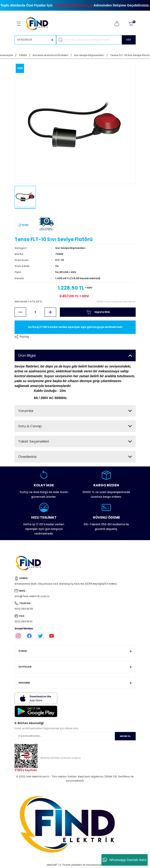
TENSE (59, 254)
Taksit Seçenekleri (34, 441)
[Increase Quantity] (50, 312)
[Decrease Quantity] (20, 312)
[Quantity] (35, 312)
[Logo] (39, 24)
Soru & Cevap (30, 426)
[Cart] (131, 24)
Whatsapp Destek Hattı (125, 860)
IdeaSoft (52, 865)
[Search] (96, 40)
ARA (129, 40)
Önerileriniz (28, 457)
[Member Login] (117, 24)
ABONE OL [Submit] (125, 736)
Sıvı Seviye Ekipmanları (70, 248)
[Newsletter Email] (75, 736)
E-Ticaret (65, 865)
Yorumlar (26, 411)
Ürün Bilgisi (27, 355)
